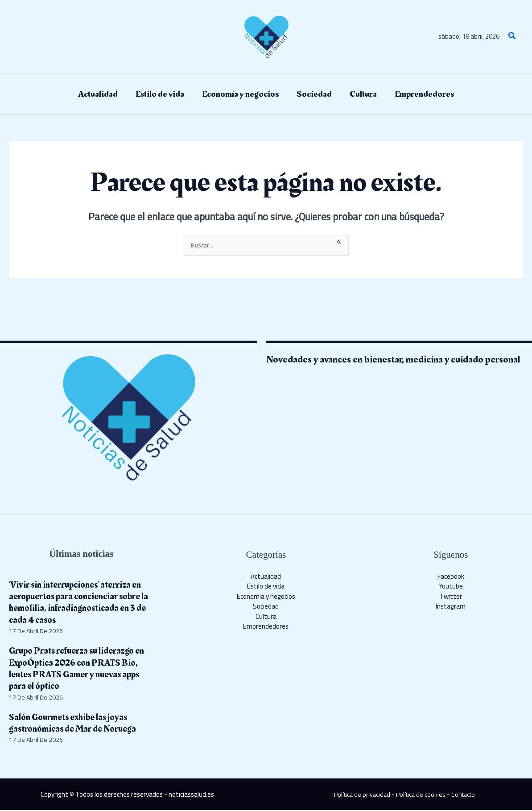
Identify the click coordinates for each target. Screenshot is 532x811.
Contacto (466, 795)
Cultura (266, 617)
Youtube (451, 587)
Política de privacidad (360, 795)
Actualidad (266, 577)
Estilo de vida (266, 587)
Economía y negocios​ (266, 597)
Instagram (451, 607)
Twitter (451, 597)
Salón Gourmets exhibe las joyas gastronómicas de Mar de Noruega (78, 723)
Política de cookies (421, 795)
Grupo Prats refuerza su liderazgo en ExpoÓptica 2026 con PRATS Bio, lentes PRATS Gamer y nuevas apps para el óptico (78, 669)
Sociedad (266, 607)
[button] (512, 37)
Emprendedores (266, 627)
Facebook (451, 577)
